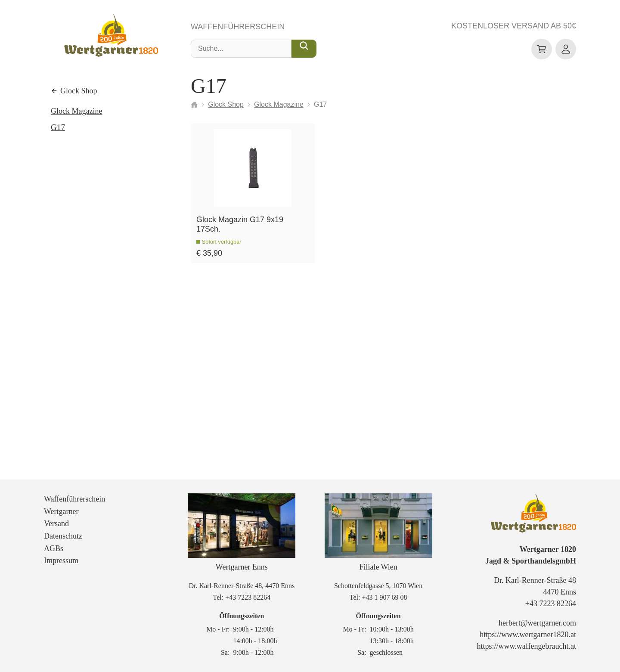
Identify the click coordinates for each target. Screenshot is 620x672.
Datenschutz (63, 536)
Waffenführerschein (238, 27)
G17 (58, 127)
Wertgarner (61, 511)
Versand (56, 523)
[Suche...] (304, 49)
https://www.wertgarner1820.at (528, 635)
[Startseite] (194, 105)
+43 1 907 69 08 (384, 597)
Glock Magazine (76, 111)
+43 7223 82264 (248, 597)
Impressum (61, 561)
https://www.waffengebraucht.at (527, 646)
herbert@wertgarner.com (537, 623)
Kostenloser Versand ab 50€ (514, 26)
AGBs (54, 548)
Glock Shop (79, 91)
